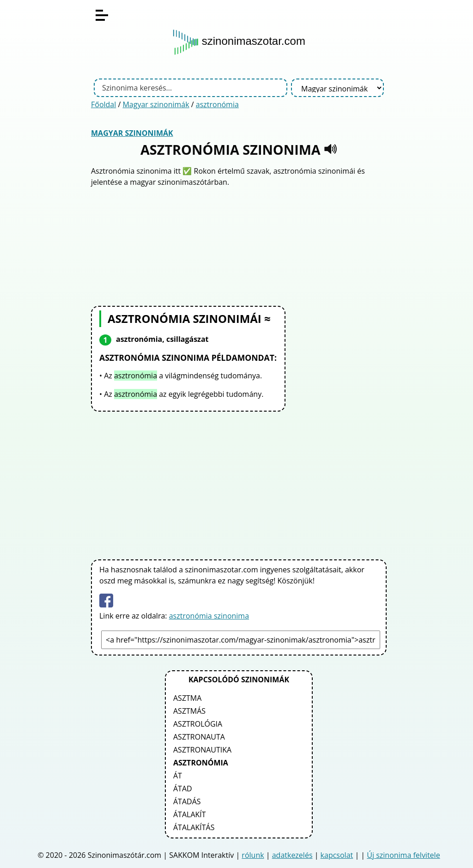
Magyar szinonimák (156, 104)
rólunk (253, 855)
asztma (187, 698)
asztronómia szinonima (209, 616)
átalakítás (194, 827)
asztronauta (199, 737)
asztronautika (202, 750)
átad (183, 789)
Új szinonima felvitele (403, 855)
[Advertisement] (239, 245)
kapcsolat (337, 855)
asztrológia (198, 724)
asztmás (189, 711)
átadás (187, 801)
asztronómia (217, 104)
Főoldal (103, 104)
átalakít (190, 814)
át (178, 776)
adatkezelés (292, 855)
